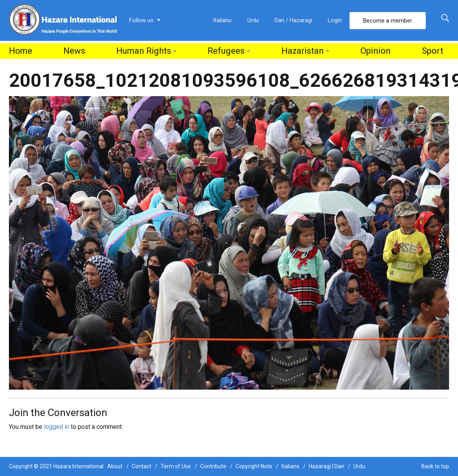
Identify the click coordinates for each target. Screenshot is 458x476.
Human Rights (144, 51)
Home (21, 51)
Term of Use (176, 466)
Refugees (226, 51)
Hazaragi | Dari (326, 466)
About (115, 466)
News (74, 51)
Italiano (222, 20)
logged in (57, 427)
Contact (142, 466)
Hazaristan (303, 51)
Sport (433, 51)
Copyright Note (254, 466)
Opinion (376, 51)
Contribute (213, 466)
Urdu (253, 20)
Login (335, 20)
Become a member (388, 21)
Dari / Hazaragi (293, 20)
